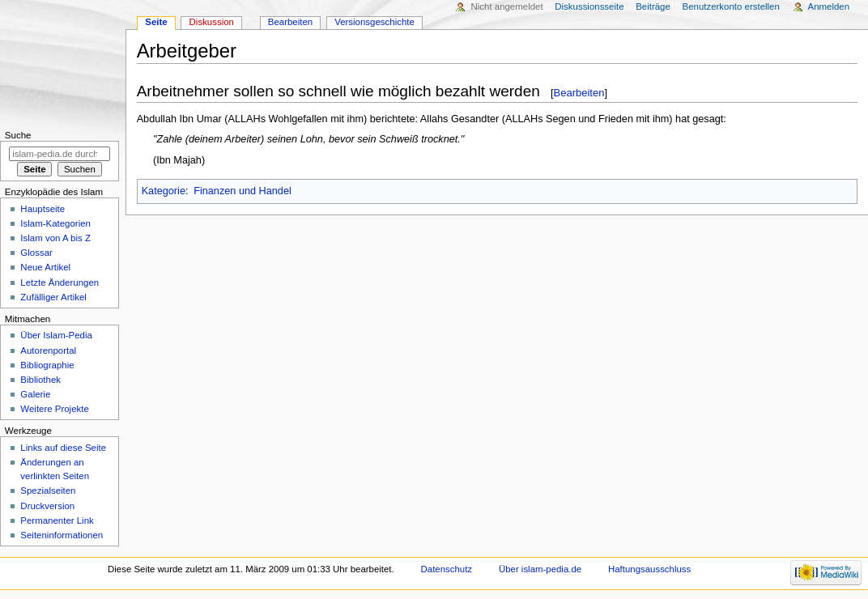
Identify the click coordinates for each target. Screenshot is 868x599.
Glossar (36, 253)
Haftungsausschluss (649, 569)
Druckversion (47, 506)
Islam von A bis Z (55, 238)
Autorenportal (48, 350)
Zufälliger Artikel (53, 297)
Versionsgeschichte (374, 22)
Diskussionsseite (589, 6)
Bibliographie (47, 365)
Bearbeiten (579, 93)
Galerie (35, 394)
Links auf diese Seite (63, 448)
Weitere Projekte (54, 409)
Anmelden (829, 6)
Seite (156, 22)
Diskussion (212, 22)
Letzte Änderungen (60, 283)
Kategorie (164, 191)
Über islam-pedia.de (540, 569)
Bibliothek (40, 380)
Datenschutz (447, 569)
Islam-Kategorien (55, 223)
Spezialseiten (48, 491)
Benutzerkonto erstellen (731, 6)
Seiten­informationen (62, 535)
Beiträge (653, 6)
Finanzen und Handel (243, 191)
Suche (18, 135)
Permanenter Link (57, 520)
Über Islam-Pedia (56, 335)
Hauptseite (43, 209)
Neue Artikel (45, 267)
